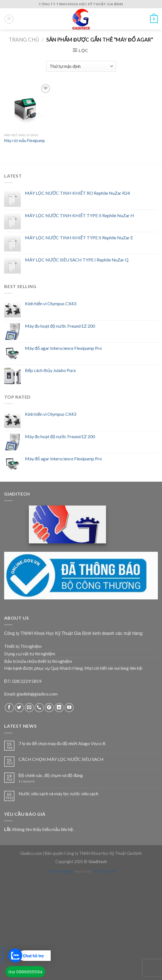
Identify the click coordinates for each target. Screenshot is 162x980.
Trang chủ (24, 40)
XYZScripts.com (104, 871)
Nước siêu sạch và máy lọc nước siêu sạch (58, 793)
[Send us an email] (29, 708)
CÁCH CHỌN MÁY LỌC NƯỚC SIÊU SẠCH (61, 759)
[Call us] (39, 708)
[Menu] (9, 19)
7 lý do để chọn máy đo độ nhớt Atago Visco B (62, 743)
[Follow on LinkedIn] (59, 708)
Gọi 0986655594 (25, 972)
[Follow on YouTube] (69, 708)
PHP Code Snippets (60, 871)
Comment (27, 781)
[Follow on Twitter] (19, 708)
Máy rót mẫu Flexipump (25, 141)
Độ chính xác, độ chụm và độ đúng (51, 775)
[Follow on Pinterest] (49, 708)
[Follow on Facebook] (9, 708)
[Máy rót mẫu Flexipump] (28, 107)
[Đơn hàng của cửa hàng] (81, 66)
